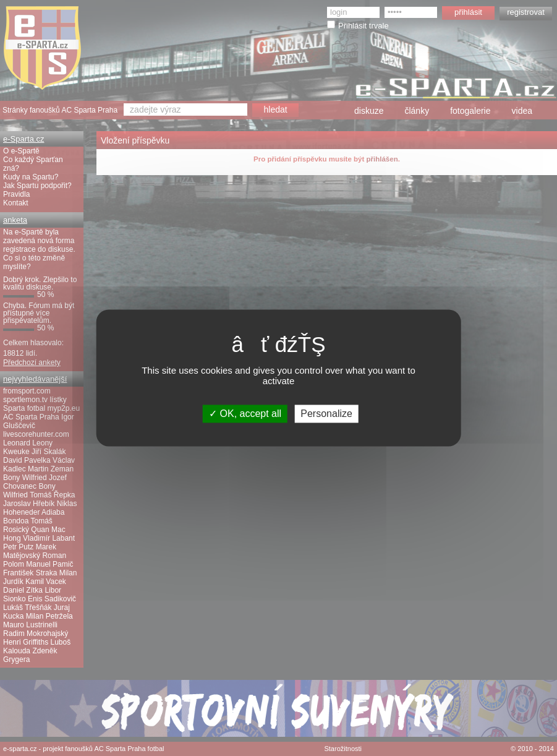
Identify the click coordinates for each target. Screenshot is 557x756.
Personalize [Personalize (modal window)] (326, 414)
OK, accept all (245, 414)
